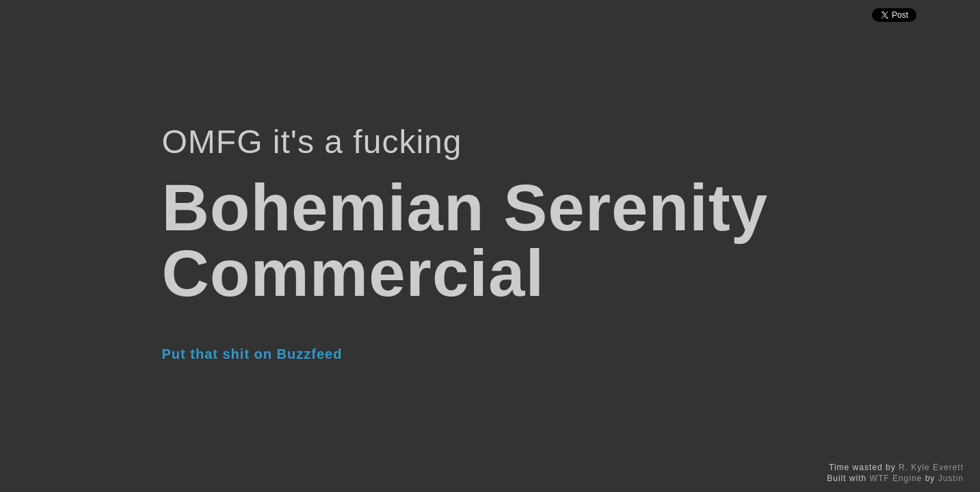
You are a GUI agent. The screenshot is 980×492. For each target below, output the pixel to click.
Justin (951, 478)
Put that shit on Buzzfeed (252, 354)
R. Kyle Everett (931, 467)
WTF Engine (896, 478)
